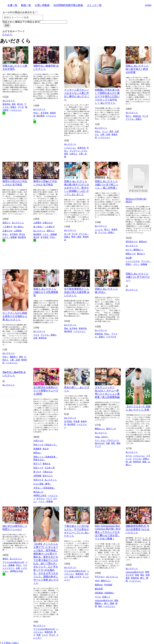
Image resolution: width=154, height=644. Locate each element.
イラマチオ (111, 337)
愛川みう (141, 254)
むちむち (7, 35)
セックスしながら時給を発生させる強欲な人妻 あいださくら (15, 316)
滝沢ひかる (38, 480)
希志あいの (38, 492)
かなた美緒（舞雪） (42, 484)
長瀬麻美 (37, 449)
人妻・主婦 (105, 134)
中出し (36, 113)
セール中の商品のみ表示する (19, 12)
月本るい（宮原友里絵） (44, 488)
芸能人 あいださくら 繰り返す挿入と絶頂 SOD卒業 (137, 69)
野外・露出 (76, 237)
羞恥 (116, 600)
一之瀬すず (8, 227)
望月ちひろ (48, 476)
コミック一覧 (94, 5)
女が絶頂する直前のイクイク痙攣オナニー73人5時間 (46, 391)
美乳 (66, 154)
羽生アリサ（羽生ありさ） (45, 445)
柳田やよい (106, 581)
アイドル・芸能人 (134, 119)
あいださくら (9, 101)
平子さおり (100, 577)
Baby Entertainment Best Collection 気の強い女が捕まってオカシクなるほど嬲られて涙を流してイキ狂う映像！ (108, 532)
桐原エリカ (131, 254)
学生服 (76, 421)
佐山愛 (129, 258)
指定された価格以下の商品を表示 (21, 22)
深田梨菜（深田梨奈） (105, 593)
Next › (9, 643)
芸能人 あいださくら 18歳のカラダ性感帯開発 (46, 292)
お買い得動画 (42, 5)
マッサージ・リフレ (78, 151)
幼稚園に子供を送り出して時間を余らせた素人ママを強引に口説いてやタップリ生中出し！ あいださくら (107, 96)
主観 (108, 443)
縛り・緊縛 (109, 603)
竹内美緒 (108, 585)
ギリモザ (130, 575)
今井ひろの (38, 441)
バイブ (49, 498)
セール (129, 456)
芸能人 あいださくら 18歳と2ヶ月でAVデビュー (138, 277)
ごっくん (99, 229)
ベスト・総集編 (10, 237)
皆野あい (37, 453)
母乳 (14, 104)
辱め (66, 328)
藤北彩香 (99, 589)
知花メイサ (38, 468)
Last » (15, 643)
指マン (129, 116)
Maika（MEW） (102, 437)
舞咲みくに (100, 429)
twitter (148, 5)
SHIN (97, 581)
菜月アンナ (111, 429)
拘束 (39, 635)
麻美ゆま (143, 242)
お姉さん (73, 154)
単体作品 (7, 104)
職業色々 (14, 357)
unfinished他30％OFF (104, 600)
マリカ (98, 597)
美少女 (20, 104)
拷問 (147, 572)
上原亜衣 (18, 231)
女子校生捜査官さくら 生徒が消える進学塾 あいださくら (77, 292)
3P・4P (67, 234)
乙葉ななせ (8, 231)
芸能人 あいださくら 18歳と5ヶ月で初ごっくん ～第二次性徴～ (107, 185)
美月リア (37, 464)
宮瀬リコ (106, 597)
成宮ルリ (7, 223)
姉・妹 (129, 462)
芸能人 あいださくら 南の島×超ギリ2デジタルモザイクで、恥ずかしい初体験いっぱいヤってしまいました (77, 188)
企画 (35, 338)
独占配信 (41, 116)
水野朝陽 (37, 476)
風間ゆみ (99, 585)
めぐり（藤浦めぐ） (135, 250)
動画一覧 (26, 5)
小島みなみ (48, 472)
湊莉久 (5, 559)
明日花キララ (132, 242)
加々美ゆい (19, 227)
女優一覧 (12, 5)
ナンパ (105, 131)
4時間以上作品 (40, 495)
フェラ (36, 335)
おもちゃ (41, 498)
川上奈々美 (50, 468)
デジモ (21, 107)
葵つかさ (37, 472)
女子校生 (45, 113)
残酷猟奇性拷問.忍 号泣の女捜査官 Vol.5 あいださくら (138, 529)
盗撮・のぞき (75, 577)
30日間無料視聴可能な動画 (68, 5)
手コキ (52, 635)
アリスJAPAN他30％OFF (13, 562)
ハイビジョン (16, 110)
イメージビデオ (133, 261)
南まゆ (46, 449)
